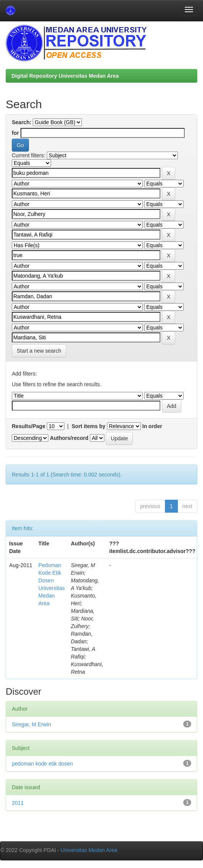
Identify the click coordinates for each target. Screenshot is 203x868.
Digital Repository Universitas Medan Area (65, 76)
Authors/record (69, 438)
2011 (18, 803)
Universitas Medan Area (89, 850)
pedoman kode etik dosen (42, 764)
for (15, 133)
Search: (22, 122)
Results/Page (29, 426)
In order (152, 426)
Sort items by (89, 426)
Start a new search (39, 351)
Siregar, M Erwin (31, 724)
